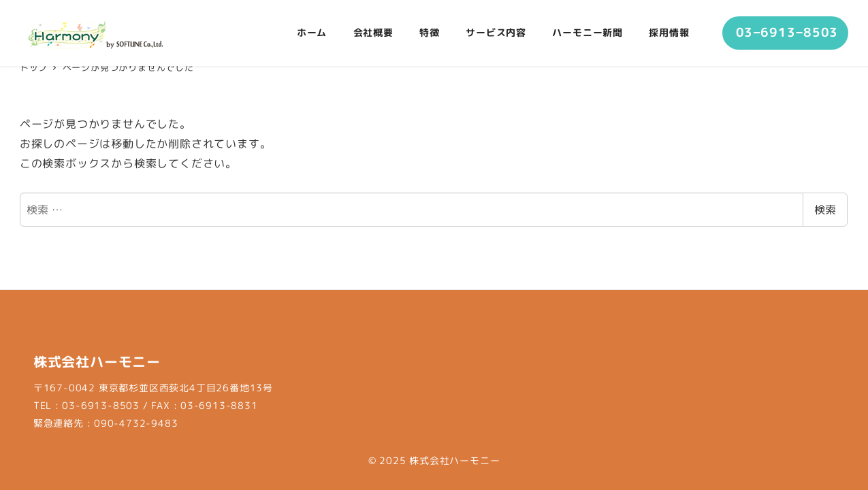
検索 (825, 210)
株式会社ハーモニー (454, 461)
